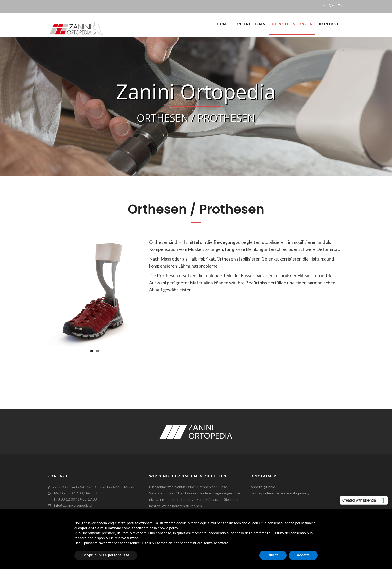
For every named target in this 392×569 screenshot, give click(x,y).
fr (340, 6)
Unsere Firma (250, 24)
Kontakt (329, 24)
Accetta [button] (303, 555)
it (323, 6)
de (331, 6)
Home (223, 24)
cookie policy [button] (168, 528)
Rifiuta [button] (273, 555)
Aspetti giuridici (263, 487)
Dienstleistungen (292, 24)
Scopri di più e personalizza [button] (106, 555)
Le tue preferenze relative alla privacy (280, 493)
